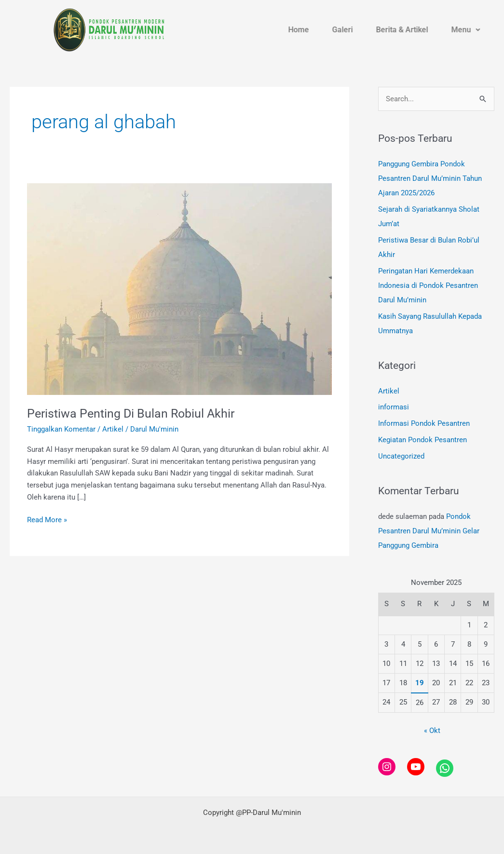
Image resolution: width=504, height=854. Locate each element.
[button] (477, 30)
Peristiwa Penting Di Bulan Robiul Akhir (134, 413)
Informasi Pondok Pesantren (424, 423)
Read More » (47, 519)
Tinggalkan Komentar (61, 429)
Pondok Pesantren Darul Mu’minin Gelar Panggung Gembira (429, 530)
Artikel (113, 429)
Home (321, 30)
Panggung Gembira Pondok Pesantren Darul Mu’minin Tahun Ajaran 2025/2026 (430, 178)
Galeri (361, 30)
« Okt (432, 730)
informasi (394, 407)
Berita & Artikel (417, 30)
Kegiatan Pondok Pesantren (422, 439)
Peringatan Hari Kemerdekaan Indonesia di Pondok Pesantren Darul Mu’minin (428, 285)
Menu (477, 30)
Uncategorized (401, 456)
